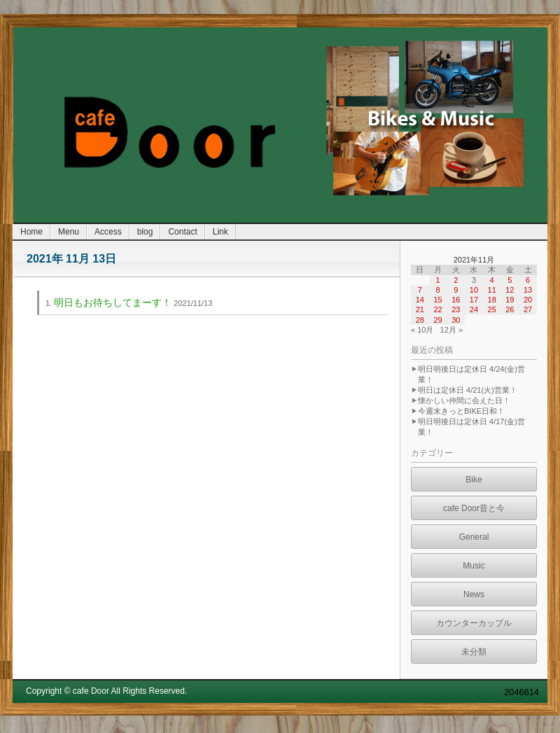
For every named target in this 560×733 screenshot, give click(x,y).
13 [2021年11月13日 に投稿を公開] (528, 290)
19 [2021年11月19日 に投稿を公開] (510, 300)
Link (220, 232)
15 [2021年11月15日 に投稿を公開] (437, 300)
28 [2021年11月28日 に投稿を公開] (420, 320)
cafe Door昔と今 (474, 508)
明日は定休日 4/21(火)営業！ (468, 390)
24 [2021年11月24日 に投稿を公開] (474, 309)
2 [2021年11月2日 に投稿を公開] (456, 280)
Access (108, 232)
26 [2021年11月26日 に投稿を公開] (510, 309)
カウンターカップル (474, 623)
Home (31, 232)
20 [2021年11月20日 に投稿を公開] (528, 300)
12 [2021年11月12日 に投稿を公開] (510, 290)
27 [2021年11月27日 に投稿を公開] (528, 309)
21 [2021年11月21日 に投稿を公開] (420, 309)
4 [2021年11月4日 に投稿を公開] (492, 280)
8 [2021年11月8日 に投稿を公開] (437, 290)
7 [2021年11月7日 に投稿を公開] (420, 290)
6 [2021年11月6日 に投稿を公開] (528, 280)
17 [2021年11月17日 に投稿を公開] (474, 300)
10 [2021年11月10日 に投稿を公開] (474, 290)
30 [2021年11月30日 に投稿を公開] (456, 320)
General (474, 537)
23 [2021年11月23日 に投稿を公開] (456, 309)
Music (474, 566)
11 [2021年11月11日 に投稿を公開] (492, 290)
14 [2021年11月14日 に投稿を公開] (420, 300)
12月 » (451, 330)
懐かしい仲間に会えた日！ (464, 400)
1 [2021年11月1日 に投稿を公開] (437, 280)
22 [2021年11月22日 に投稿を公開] (437, 309)
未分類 (474, 652)
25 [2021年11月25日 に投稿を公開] (492, 309)
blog (145, 232)
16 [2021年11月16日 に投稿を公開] (456, 300)
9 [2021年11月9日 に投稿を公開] (456, 290)
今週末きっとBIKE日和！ (461, 411)
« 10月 (422, 330)
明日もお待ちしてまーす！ (113, 302)
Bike (474, 480)
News (474, 594)
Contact (182, 232)
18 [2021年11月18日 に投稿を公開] (492, 300)
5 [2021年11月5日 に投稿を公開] (510, 280)
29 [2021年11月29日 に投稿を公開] (437, 320)
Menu (69, 232)
